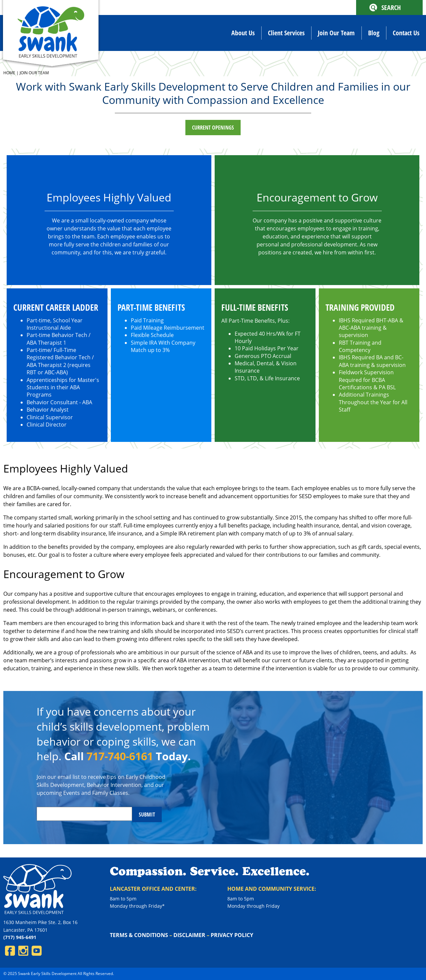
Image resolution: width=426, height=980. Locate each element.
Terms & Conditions (139, 935)
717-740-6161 (120, 756)
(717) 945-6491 (20, 937)
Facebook (10, 951)
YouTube (37, 951)
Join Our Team (336, 33)
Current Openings (213, 128)
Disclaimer (189, 935)
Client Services (286, 33)
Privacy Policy (232, 935)
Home (9, 73)
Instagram (23, 951)
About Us (243, 33)
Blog (374, 33)
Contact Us (406, 33)
